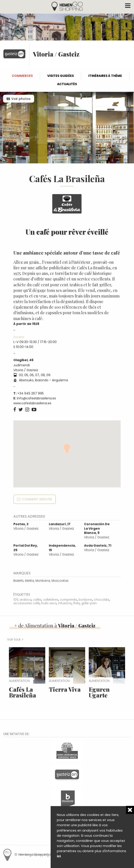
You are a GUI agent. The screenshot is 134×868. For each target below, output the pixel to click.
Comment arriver (37, 499)
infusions (65, 603)
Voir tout (14, 639)
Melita (29, 581)
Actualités (67, 84)
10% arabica (22, 600)
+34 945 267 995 (31, 393)
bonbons (86, 600)
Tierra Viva (65, 689)
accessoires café (27, 603)
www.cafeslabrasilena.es (32, 403)
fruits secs (49, 603)
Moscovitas (60, 581)
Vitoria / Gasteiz (26, 526)
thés (76, 603)
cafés (37, 600)
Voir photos (21, 99)
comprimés (69, 600)
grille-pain (89, 603)
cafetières (51, 600)
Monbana (43, 581)
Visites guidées (61, 76)
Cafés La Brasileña (23, 692)
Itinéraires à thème (105, 76)
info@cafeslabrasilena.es (36, 398)
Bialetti (18, 581)
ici (59, 856)
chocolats (102, 600)
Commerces (22, 76)
